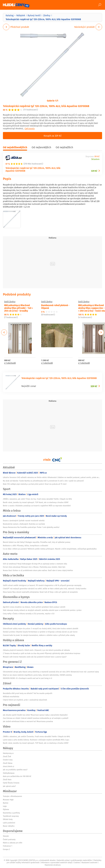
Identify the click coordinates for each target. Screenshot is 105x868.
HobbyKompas (9, 773)
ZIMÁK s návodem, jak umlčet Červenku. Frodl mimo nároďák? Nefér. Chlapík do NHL (36, 736)
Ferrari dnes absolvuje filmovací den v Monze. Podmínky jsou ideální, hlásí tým (34, 567)
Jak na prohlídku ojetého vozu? (15, 770)
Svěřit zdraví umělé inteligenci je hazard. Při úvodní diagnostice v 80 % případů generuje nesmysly (42, 585)
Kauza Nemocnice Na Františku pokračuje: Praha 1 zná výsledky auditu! (31, 527)
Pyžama (6, 809)
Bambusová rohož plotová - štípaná (55, 306)
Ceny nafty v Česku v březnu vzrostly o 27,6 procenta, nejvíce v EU (29, 614)
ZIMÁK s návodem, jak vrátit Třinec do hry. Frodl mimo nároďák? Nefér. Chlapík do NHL (37, 499)
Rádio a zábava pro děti (13, 843)
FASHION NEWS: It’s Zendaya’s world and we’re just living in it (28, 678)
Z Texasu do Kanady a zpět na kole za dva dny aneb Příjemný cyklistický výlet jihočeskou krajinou (42, 653)
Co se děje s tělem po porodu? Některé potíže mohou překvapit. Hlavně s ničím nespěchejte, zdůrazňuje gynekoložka (50, 549)
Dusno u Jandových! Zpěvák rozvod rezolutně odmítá (24, 521)
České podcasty (9, 839)
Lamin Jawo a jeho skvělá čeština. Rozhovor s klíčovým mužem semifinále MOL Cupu (36, 740)
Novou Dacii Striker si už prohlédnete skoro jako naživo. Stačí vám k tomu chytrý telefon (38, 570)
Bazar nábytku (9, 826)
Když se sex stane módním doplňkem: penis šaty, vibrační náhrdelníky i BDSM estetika (37, 675)
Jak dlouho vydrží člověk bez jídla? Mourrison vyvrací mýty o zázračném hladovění (35, 715)
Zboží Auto (7, 780)
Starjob (6, 836)
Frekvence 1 (8, 846)
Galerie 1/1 (53, 101)
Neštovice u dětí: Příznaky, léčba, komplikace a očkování (25, 546)
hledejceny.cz (8, 753)
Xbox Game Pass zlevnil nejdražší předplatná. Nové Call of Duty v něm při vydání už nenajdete (40, 592)
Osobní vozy (8, 760)
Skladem (95, 159)
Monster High (8, 800)
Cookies (77, 862)
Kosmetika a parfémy (11, 813)
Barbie (6, 803)
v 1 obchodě (10, 363)
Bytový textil (34, 15)
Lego (5, 806)
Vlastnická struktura (53, 865)
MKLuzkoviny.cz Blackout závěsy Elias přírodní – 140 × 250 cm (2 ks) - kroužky (19, 308)
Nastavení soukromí (90, 862)
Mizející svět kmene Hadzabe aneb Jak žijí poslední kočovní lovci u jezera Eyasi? (35, 657)
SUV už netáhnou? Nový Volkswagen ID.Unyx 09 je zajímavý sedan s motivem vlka (35, 564)
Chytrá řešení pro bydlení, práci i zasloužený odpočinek (25, 700)
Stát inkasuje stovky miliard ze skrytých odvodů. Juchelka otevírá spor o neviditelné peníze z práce (42, 610)
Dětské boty (8, 819)
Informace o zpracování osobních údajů (57, 862)
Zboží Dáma (8, 763)
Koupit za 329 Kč (53, 136)
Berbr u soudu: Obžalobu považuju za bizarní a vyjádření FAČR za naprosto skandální (37, 506)
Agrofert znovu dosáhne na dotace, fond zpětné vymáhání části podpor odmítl (34, 607)
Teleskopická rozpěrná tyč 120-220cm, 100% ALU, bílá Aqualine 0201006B (46, 106)
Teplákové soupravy (11, 816)
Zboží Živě (7, 756)
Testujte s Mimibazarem (12, 796)
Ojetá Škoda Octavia (11, 783)
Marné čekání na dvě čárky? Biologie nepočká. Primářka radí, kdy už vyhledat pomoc (37, 542)
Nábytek (21, 15)
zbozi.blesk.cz (9, 766)
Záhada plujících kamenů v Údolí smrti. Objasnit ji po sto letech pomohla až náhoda (36, 650)
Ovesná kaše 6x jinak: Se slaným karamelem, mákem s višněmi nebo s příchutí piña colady (39, 635)
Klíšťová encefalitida (11, 697)
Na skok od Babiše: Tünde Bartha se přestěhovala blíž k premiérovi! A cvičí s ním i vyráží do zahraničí (43, 481)
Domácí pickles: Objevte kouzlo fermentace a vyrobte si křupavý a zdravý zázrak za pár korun (40, 632)
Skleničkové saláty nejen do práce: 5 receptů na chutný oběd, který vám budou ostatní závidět (41, 629)
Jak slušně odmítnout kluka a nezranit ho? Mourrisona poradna (28, 721)
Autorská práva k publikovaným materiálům (74, 860)
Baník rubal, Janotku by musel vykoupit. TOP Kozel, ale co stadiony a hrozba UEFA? (36, 502)
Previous (4, 332)
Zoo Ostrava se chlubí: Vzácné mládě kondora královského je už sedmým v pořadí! (36, 718)
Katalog (10, 15)
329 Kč (94, 171)
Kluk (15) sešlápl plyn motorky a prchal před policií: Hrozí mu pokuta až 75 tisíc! (35, 484)
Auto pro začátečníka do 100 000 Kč (17, 776)
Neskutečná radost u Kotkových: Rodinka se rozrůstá (24, 524)
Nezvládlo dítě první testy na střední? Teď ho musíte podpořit (28, 693)
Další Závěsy (10, 302)
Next (101, 332)
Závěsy (47, 15)
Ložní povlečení (9, 823)
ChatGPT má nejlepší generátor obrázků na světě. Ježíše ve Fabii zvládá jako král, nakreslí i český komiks (45, 589)
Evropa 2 (6, 849)
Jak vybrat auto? (9, 786)
